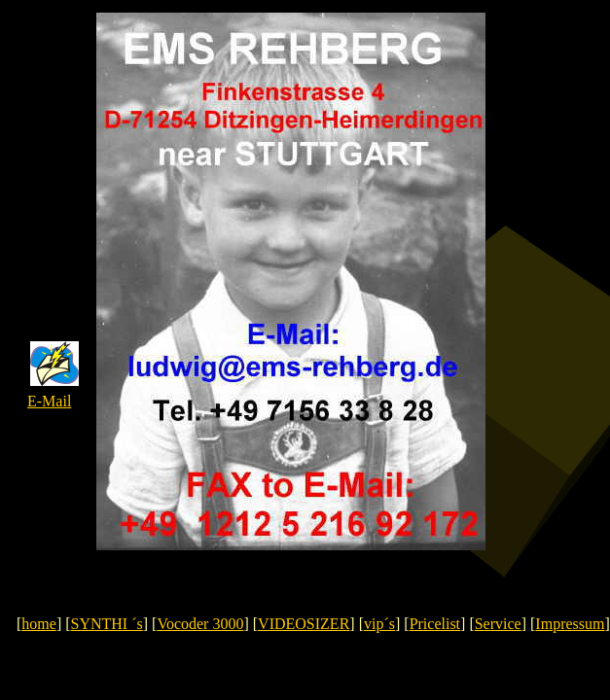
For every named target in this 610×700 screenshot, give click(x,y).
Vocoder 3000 (200, 624)
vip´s (379, 624)
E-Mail (49, 401)
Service (498, 624)
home (39, 624)
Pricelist (435, 624)
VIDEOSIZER (304, 624)
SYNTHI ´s (107, 624)
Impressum (570, 624)
